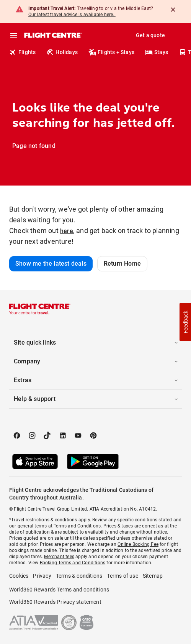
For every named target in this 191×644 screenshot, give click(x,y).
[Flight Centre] (53, 35)
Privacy (42, 576)
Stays (157, 52)
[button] (95, 343)
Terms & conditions (79, 576)
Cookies (19, 576)
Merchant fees (59, 557)
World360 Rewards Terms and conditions (59, 590)
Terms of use (122, 576)
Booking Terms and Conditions (73, 563)
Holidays (62, 52)
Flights (22, 52)
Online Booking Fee (138, 544)
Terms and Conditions (77, 526)
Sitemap (153, 576)
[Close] (173, 10)
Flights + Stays (111, 52)
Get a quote (150, 35)
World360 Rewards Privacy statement (55, 602)
